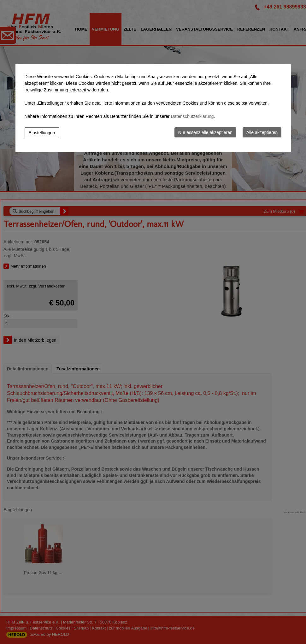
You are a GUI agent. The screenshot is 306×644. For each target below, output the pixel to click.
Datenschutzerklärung (192, 116)
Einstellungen (42, 133)
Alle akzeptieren (262, 132)
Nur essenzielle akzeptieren (205, 132)
